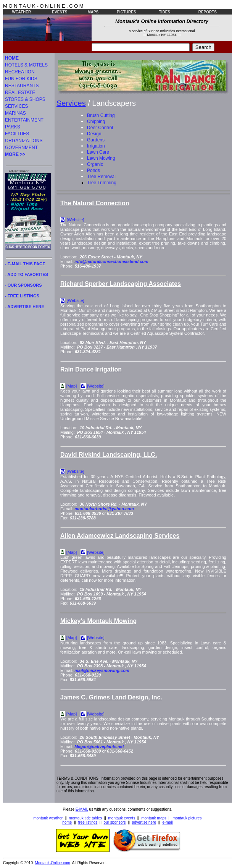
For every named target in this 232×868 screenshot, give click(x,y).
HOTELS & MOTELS (26, 65)
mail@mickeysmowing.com (102, 670)
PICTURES (126, 12)
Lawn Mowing (101, 158)
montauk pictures (187, 818)
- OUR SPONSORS (23, 285)
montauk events (122, 818)
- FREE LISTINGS (22, 296)
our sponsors (115, 822)
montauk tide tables (86, 818)
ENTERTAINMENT (24, 120)
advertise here (144, 822)
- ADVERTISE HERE (25, 307)
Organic (95, 164)
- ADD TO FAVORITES (27, 274)
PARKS (13, 127)
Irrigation (96, 146)
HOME (12, 58)
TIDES (165, 12)
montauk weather (48, 818)
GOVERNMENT (21, 148)
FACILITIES (17, 134)
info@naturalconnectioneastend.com (111, 261)
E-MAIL (82, 809)
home (67, 822)
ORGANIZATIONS (24, 141)
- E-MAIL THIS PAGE (25, 264)
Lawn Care (98, 152)
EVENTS (60, 12)
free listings (88, 822)
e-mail (167, 822)
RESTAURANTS (22, 86)
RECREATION (20, 72)
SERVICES (16, 106)
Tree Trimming (102, 183)
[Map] (72, 386)
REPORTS (208, 12)
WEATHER (21, 12)
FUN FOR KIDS (21, 79)
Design (94, 134)
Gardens (96, 140)
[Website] (76, 220)
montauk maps (154, 818)
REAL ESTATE (20, 92)
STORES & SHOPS (25, 99)
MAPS (93, 12)
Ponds (93, 170)
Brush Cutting (101, 115)
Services (71, 103)
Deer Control (100, 128)
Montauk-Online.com (53, 863)
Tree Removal (101, 177)
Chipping (96, 122)
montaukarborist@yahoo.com (104, 509)
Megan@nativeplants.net (99, 746)
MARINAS (15, 113)
